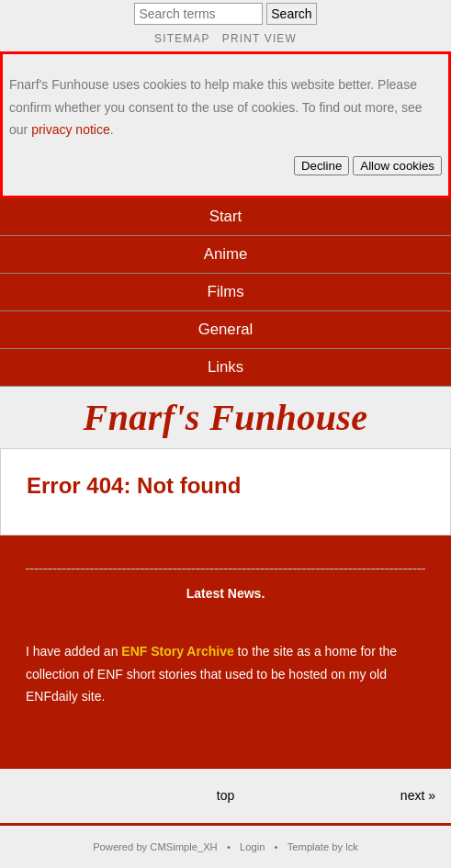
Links (225, 367)
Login (252, 847)
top (225, 795)
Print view (259, 39)
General (226, 329)
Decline (321, 166)
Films (225, 292)
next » (418, 795)
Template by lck (323, 847)
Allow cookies (397, 166)
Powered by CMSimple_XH (155, 847)
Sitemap (182, 39)
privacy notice (71, 130)
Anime (226, 254)
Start (225, 216)
